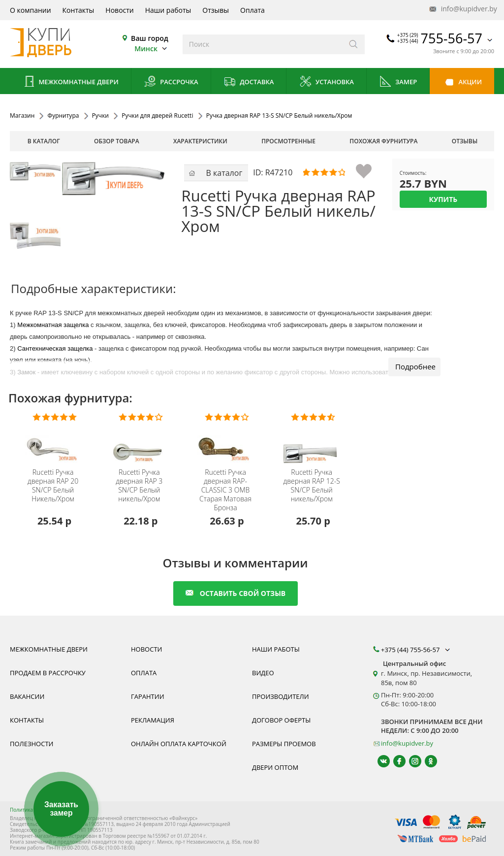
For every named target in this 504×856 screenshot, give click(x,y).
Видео (263, 673)
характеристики (200, 141)
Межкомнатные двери (70, 82)
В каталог (44, 141)
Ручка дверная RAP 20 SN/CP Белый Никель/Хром (53, 486)
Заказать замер (61, 809)
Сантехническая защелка (55, 348)
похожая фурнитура (383, 141)
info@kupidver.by (462, 9)
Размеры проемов (284, 744)
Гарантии (148, 696)
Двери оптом (275, 767)
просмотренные (288, 141)
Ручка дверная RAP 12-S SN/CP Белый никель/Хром (312, 486)
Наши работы (168, 10)
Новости (119, 10)
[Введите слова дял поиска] (263, 44)
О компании (31, 10)
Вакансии (27, 696)
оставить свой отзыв (236, 593)
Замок (26, 372)
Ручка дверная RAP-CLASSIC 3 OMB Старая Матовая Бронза (225, 490)
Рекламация (153, 720)
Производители (281, 696)
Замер (398, 82)
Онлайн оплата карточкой (179, 744)
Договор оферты (281, 720)
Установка (327, 82)
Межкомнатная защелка (53, 325)
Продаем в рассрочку (48, 673)
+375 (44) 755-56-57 (416, 650)
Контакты (79, 10)
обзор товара (117, 141)
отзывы (465, 141)
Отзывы (216, 10)
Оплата (252, 10)
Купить (443, 199)
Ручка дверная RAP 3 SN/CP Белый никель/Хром (139, 486)
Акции (462, 82)
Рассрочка (171, 82)
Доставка (249, 82)
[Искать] (354, 44)
